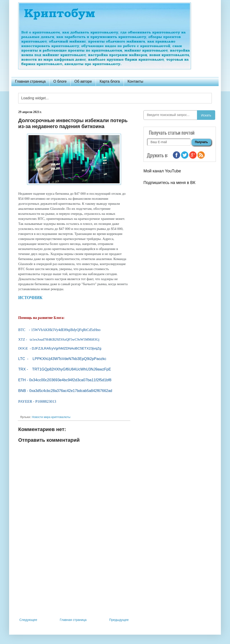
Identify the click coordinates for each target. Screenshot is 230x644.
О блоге (60, 81)
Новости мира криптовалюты (51, 417)
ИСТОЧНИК (31, 298)
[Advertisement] (74, 579)
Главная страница (30, 81)
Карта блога (110, 81)
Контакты (135, 81)
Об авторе (83, 81)
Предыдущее (119, 620)
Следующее (28, 620)
